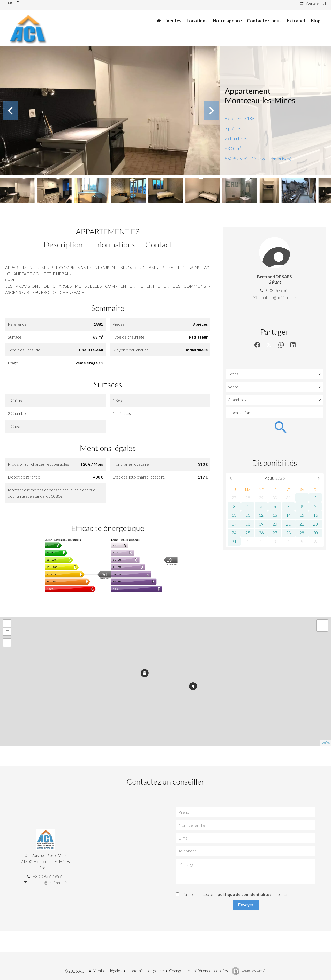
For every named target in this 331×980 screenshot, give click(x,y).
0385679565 (278, 290)
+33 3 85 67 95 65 (49, 876)
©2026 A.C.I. (76, 971)
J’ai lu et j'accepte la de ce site (234, 894)
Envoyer (246, 905)
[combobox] (274, 374)
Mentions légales (107, 971)
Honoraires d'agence (146, 971)
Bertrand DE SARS (274, 276)
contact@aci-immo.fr (278, 297)
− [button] (7, 631)
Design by (254, 971)
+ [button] (7, 624)
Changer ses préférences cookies (198, 971)
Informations (114, 244)
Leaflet (326, 743)
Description (63, 244)
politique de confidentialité (243, 894)
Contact (159, 244)
